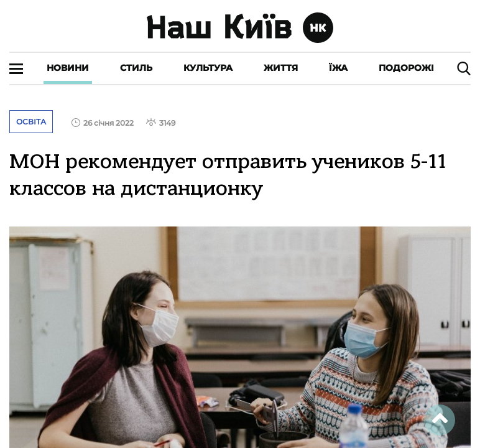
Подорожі (406, 68)
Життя (281, 68)
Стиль (136, 68)
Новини (68, 68)
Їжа (338, 68)
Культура (208, 68)
